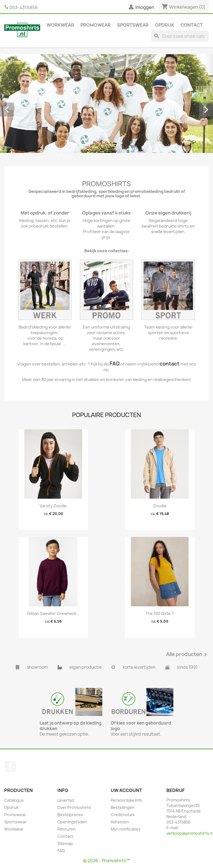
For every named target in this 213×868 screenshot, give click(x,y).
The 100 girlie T (160, 613)
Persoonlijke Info (126, 800)
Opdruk (165, 25)
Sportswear (133, 25)
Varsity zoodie (53, 506)
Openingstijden (72, 822)
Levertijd (66, 800)
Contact (192, 25)
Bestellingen (123, 807)
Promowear (96, 25)
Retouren (67, 829)
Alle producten (187, 655)
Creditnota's (123, 815)
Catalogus (14, 800)
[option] (106, 104)
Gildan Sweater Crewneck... (53, 613)
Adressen (120, 822)
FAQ (61, 851)
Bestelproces (70, 815)
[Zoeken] (180, 36)
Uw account (126, 790)
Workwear (60, 25)
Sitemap (65, 843)
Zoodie (160, 506)
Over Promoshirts (74, 807)
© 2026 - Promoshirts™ (106, 861)
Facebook (10, 766)
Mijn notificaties (126, 829)
